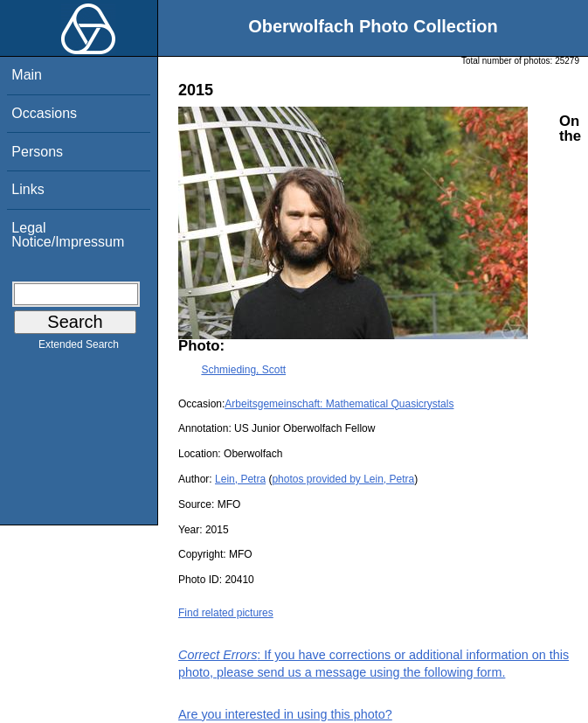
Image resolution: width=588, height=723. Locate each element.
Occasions (44, 113)
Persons (37, 152)
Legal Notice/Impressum (68, 235)
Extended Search (79, 348)
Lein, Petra (240, 479)
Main (27, 75)
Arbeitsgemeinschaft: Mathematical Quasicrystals (339, 404)
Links (28, 189)
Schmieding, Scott (243, 370)
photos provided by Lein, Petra (343, 479)
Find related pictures (226, 613)
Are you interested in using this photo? (285, 714)
